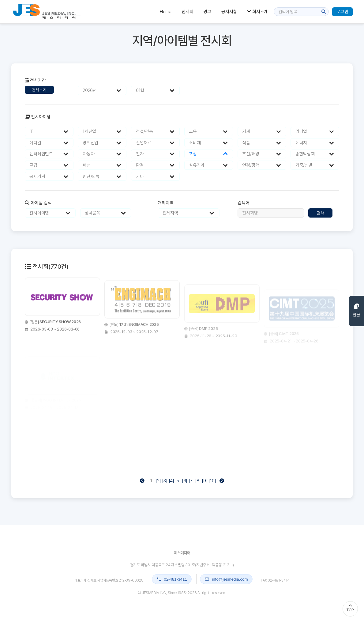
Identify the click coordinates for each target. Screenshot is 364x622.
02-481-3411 (172, 579)
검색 (321, 213)
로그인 (342, 12)
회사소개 (257, 12)
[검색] (324, 12)
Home (166, 12)
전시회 (187, 12)
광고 (208, 12)
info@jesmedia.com (226, 579)
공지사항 (229, 12)
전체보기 (39, 90)
